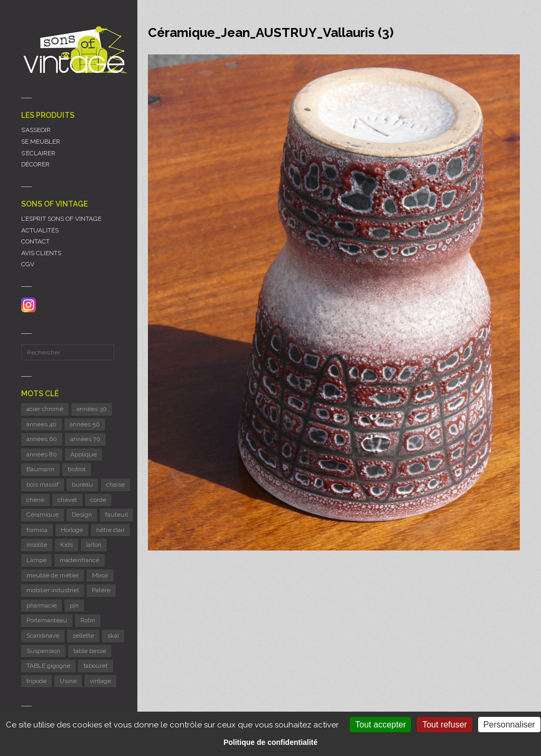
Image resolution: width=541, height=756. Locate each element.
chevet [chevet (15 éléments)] (67, 500)
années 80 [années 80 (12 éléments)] (42, 454)
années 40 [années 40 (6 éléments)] (41, 424)
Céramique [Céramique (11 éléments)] (43, 515)
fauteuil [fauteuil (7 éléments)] (116, 515)
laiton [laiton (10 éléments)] (94, 545)
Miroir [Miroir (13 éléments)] (100, 575)
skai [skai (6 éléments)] (113, 636)
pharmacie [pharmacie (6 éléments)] (41, 605)
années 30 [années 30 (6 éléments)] (92, 409)
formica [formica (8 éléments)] (37, 530)
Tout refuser (444, 725)
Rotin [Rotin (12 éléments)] (88, 620)
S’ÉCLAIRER (38, 153)
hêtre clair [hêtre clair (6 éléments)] (110, 530)
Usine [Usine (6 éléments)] (68, 681)
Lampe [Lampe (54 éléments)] (36, 560)
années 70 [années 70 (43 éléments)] (85, 439)
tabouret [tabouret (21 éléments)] (96, 666)
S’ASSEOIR (36, 130)
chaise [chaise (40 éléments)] (115, 484)
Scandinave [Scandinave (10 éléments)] (43, 636)
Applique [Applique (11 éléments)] (83, 454)
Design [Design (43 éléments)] (82, 515)
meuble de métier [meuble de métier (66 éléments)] (53, 575)
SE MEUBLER (41, 142)
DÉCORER (35, 164)
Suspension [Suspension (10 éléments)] (43, 651)
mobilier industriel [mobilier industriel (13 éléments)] (53, 590)
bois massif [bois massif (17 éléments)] (43, 484)
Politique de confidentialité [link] (270, 742)
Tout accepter (380, 725)
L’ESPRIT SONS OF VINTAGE (61, 219)
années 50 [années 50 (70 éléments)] (85, 424)
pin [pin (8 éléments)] (74, 605)
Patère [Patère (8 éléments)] (101, 590)
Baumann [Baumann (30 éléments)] (40, 469)
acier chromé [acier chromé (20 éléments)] (45, 409)
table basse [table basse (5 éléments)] (90, 651)
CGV (28, 264)
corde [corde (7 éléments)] (98, 500)
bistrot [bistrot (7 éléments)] (77, 469)
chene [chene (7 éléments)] (35, 500)
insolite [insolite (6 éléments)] (37, 545)
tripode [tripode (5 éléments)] (36, 681)
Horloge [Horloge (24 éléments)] (72, 530)
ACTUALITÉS (40, 230)
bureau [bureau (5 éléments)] (82, 484)
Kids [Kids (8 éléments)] (67, 545)
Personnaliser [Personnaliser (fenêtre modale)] (509, 725)
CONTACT (35, 241)
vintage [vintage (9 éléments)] (100, 681)
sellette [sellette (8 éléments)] (83, 636)
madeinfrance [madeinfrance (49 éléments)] (80, 560)
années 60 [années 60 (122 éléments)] (42, 439)
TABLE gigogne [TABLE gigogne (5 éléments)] (48, 666)
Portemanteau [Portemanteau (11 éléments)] (47, 620)
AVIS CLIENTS (41, 253)
